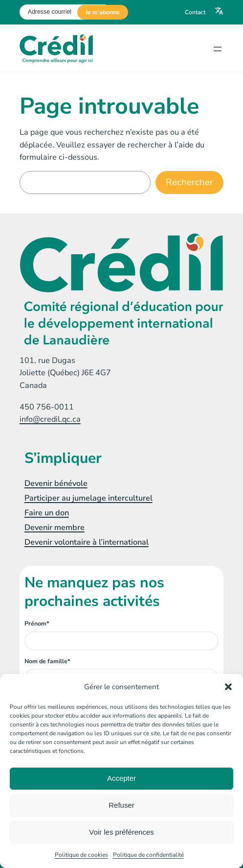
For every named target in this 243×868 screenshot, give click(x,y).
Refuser (121, 805)
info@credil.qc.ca (50, 419)
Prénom (37, 624)
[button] (228, 687)
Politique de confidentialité (148, 855)
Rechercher (189, 182)
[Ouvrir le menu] (218, 49)
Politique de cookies (81, 855)
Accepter (121, 778)
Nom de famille (47, 661)
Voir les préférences (121, 832)
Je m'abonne (103, 12)
